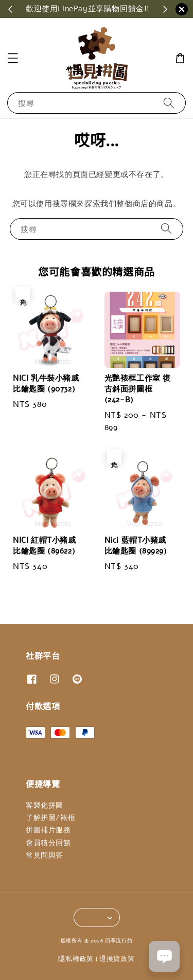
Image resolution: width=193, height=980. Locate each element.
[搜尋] (169, 103)
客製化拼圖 (45, 805)
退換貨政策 (117, 959)
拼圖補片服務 (48, 830)
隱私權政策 (76, 959)
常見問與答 (45, 855)
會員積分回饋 (48, 843)
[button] (13, 58)
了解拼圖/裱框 (50, 818)
